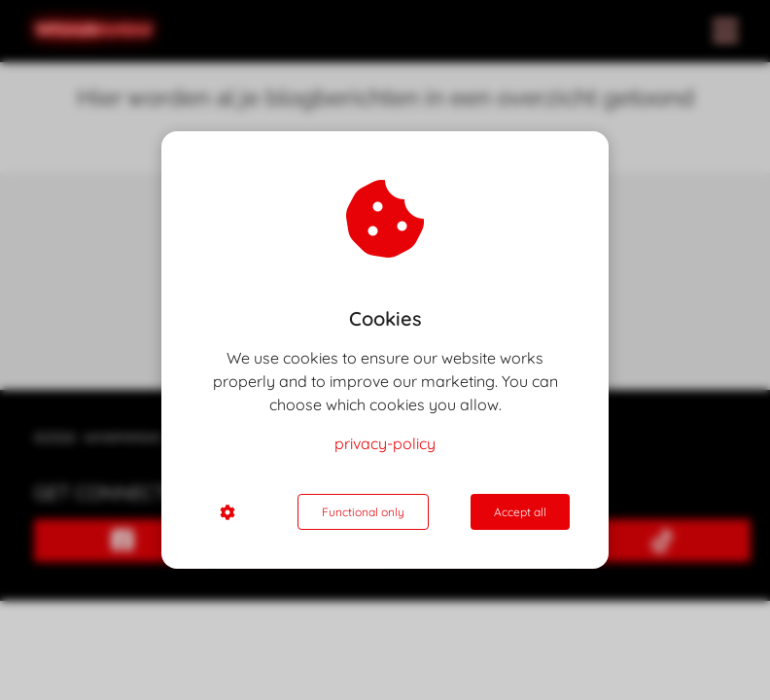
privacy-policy (385, 443)
